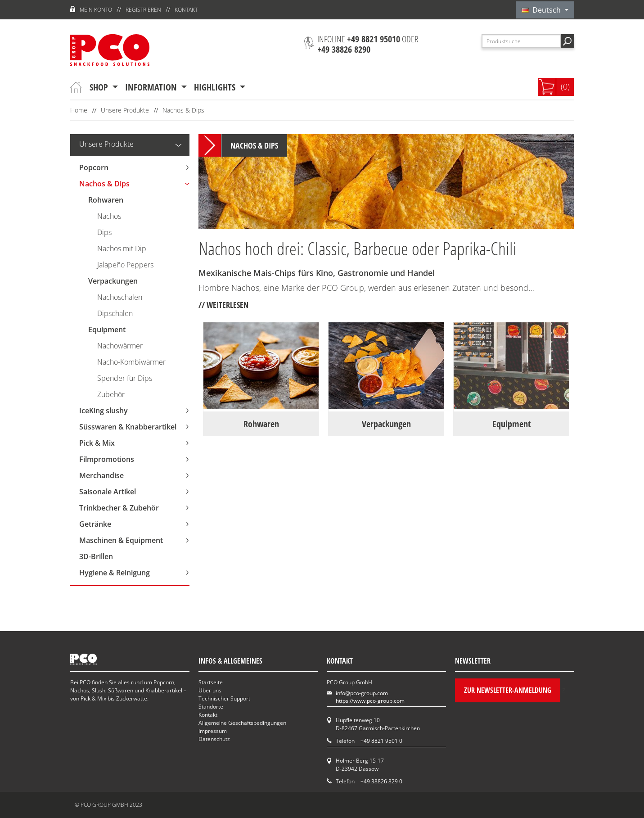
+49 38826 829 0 (381, 781)
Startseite (211, 682)
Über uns (210, 690)
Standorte (211, 707)
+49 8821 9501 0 (381, 741)
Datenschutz (214, 739)
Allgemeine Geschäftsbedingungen (242, 723)
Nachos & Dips (183, 110)
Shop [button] (100, 87)
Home (79, 110)
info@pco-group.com (362, 693)
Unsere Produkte (125, 110)
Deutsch (542, 10)
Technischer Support (224, 698)
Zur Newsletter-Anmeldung (508, 690)
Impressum (213, 731)
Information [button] (152, 87)
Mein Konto (96, 10)
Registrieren (143, 10)
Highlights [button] (216, 87)
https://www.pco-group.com (370, 701)
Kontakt (186, 10)
